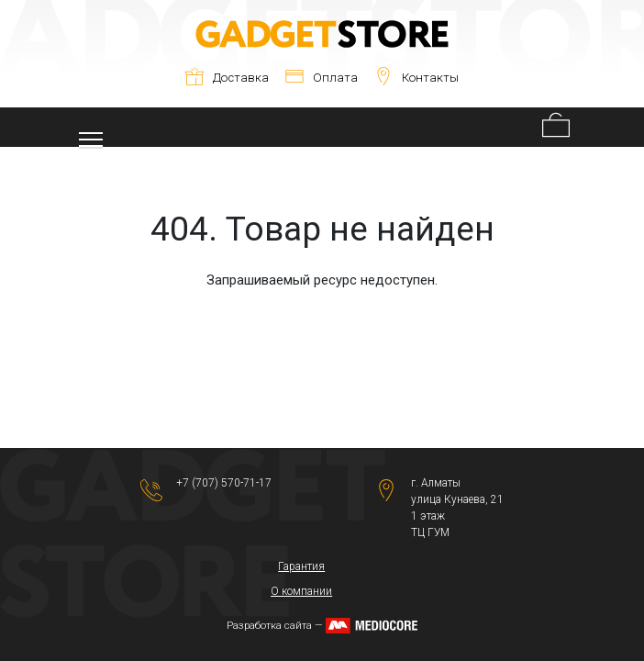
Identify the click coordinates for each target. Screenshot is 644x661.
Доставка (227, 78)
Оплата (322, 78)
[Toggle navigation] (90, 127)
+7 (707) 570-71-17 (224, 483)
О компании (301, 591)
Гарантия (301, 566)
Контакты (416, 78)
